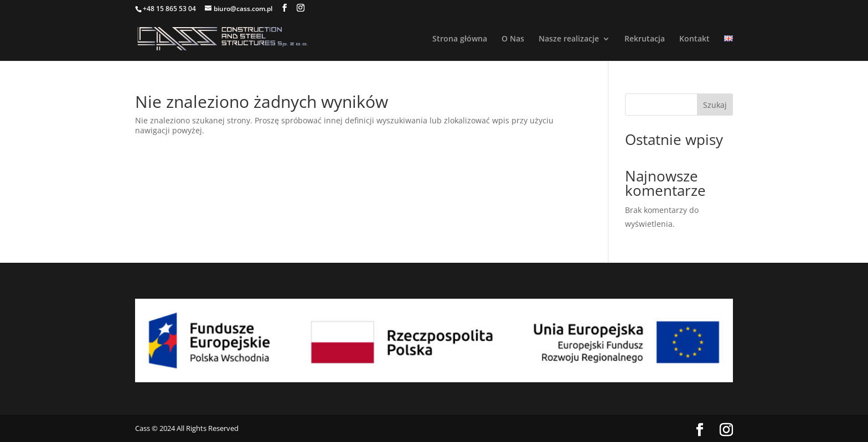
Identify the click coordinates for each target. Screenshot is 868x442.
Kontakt (694, 39)
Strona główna (460, 39)
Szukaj (715, 105)
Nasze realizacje (569, 39)
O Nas (513, 39)
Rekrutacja (645, 39)
